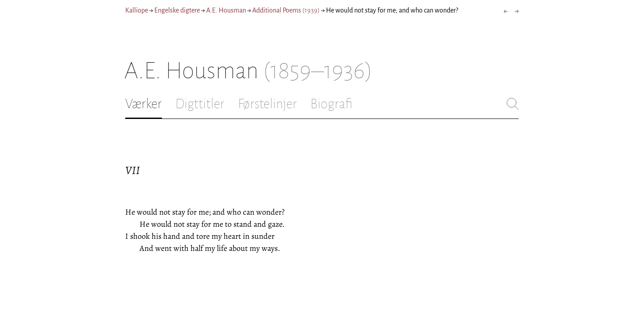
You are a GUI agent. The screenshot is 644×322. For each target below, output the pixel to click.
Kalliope (137, 10)
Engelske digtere (177, 10)
